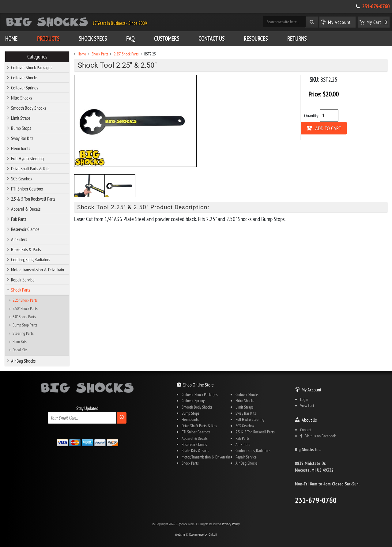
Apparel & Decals (26, 209)
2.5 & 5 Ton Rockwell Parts (33, 199)
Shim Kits (20, 341)
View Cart (307, 406)
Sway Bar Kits (22, 138)
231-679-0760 (376, 6)
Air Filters (19, 239)
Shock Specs (93, 39)
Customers (167, 39)
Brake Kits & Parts (26, 249)
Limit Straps (21, 118)
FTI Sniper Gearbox (27, 189)
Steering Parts (23, 333)
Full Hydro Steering (27, 158)
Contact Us (211, 39)
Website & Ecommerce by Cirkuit (196, 534)
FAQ (130, 39)
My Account (311, 390)
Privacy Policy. (231, 524)
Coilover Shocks (24, 77)
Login (304, 399)
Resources (256, 39)
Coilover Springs (24, 88)
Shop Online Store (198, 385)
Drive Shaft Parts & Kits (30, 168)
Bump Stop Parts (25, 325)
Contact (306, 430)
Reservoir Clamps (25, 229)
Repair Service (23, 280)
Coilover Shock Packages (32, 67)
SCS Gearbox (22, 179)
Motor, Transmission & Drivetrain (38, 270)
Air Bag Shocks (23, 361)
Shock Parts (21, 290)
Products (48, 39)
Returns (297, 39)
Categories (37, 57)
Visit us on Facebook (318, 436)
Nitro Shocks (21, 98)
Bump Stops (21, 128)
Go (122, 417)
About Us (309, 420)
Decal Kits (20, 350)
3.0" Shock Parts (24, 317)
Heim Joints (21, 148)
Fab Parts (19, 219)
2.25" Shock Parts (25, 300)
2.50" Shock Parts (25, 308)
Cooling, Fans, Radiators (30, 259)
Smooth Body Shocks (28, 108)
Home (11, 39)
